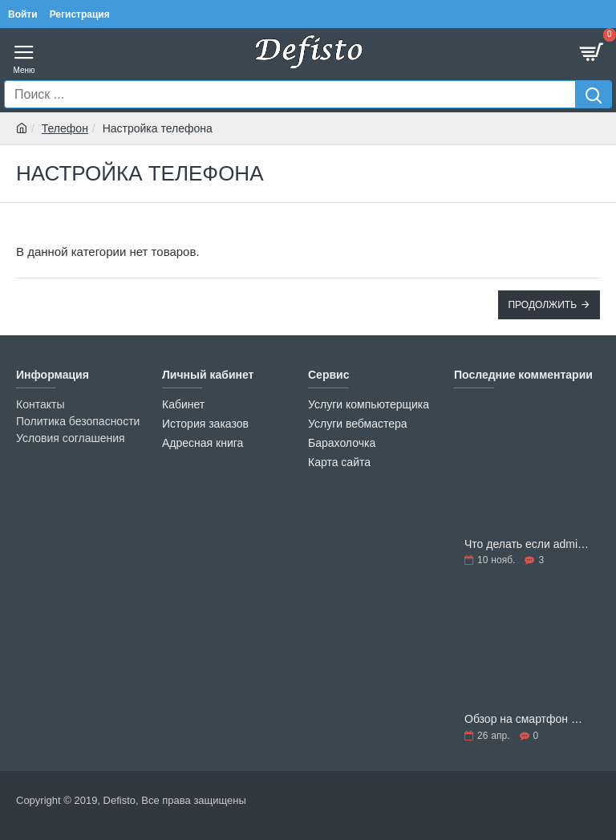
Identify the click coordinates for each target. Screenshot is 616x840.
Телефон (65, 128)
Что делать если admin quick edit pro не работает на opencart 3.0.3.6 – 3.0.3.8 (527, 544)
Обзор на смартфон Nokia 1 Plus (527, 719)
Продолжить (542, 305)
